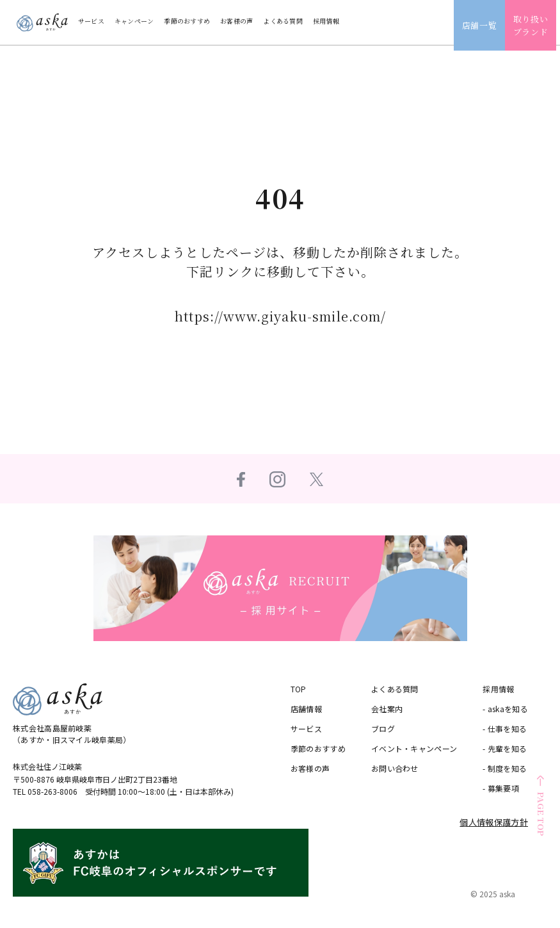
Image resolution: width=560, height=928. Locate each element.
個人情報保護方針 (494, 822)
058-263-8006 (52, 791)
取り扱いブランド (535, 25)
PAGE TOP (541, 814)
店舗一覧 (484, 25)
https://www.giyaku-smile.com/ (280, 316)
